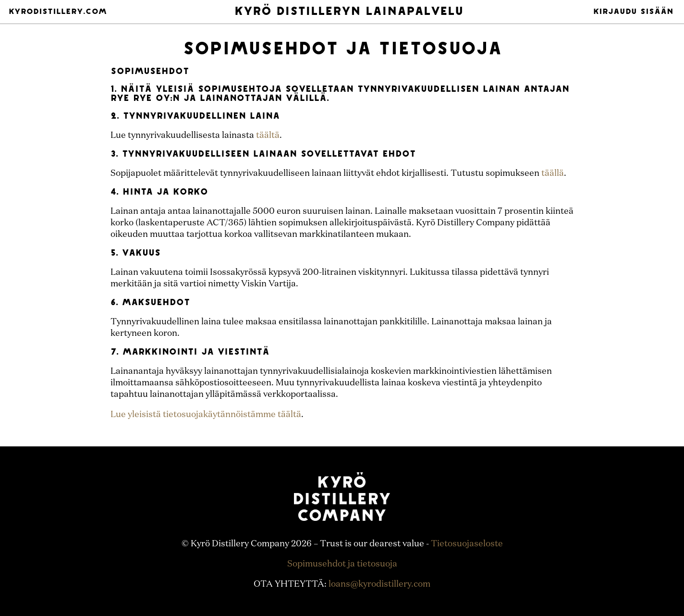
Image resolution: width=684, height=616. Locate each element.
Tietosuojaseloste (467, 544)
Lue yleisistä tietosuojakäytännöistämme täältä (206, 415)
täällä (553, 173)
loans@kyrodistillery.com (379, 584)
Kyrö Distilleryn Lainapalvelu (349, 12)
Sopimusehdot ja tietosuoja (342, 564)
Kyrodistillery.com (58, 12)
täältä (268, 136)
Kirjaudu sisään (633, 12)
